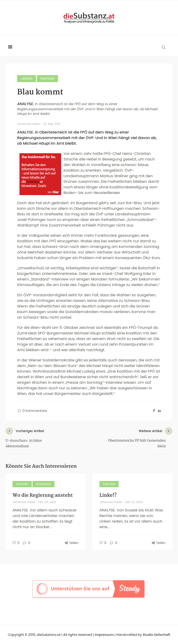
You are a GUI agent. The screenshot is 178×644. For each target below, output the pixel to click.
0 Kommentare (32, 411)
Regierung (43, 484)
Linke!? (108, 495)
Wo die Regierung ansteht (43, 495)
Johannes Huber (29, 124)
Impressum (104, 635)
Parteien (47, 79)
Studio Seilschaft (156, 635)
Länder (27, 79)
